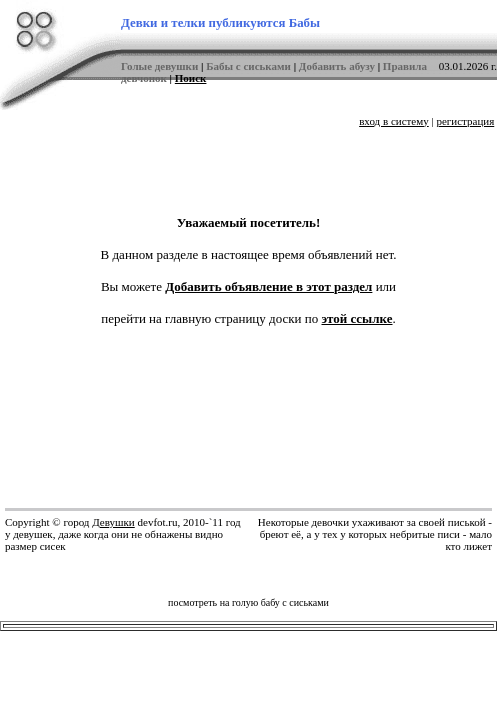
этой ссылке (357, 318)
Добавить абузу (337, 66)
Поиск (191, 78)
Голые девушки (159, 66)
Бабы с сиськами (248, 66)
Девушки (113, 522)
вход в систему (394, 121)
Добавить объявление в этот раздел (268, 286)
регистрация (465, 121)
